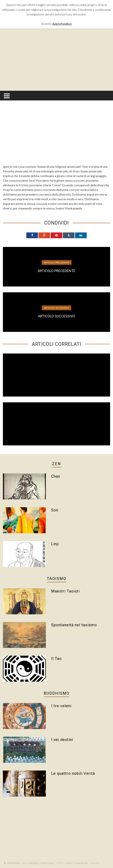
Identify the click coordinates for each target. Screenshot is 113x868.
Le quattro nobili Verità (73, 773)
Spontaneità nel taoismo (74, 625)
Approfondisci (62, 24)
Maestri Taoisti (65, 591)
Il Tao (56, 659)
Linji (55, 544)
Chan (56, 476)
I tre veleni (61, 706)
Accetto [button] (46, 24)
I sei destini (62, 740)
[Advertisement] (58, 60)
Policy (95, 863)
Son (55, 510)
